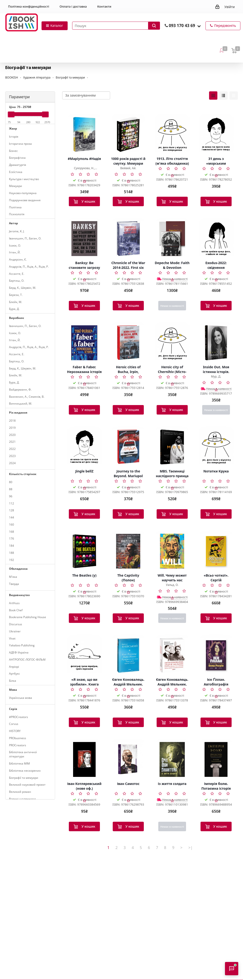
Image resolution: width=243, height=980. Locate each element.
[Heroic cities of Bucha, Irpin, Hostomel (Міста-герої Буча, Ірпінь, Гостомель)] (128, 343)
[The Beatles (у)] (84, 551)
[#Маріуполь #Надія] (84, 134)
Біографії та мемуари (24, 778)
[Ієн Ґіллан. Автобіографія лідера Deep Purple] (216, 655)
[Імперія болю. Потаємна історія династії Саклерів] (216, 759)
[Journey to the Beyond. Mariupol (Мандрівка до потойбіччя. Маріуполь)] (128, 447)
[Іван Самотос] (128, 759)
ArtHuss (14, 603)
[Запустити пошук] (154, 26)
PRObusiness (18, 738)
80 (11, 482)
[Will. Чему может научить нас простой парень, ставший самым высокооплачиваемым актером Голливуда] (172, 551)
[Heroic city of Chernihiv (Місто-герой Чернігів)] (172, 343)
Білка (13, 681)
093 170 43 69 (182, 26)
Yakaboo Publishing (22, 645)
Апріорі (14, 667)
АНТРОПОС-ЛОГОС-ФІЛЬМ (27, 660)
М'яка (13, 577)
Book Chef (16, 610)
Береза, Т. (16, 295)
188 (12, 553)
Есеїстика (16, 172)
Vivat (12, 638)
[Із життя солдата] (172, 759)
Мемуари (16, 186)
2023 (12, 456)
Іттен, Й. (15, 252)
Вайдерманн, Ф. (20, 390)
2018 (12, 421)
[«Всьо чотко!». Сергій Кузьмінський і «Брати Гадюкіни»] (216, 551)
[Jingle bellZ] (84, 447)
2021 (12, 442)
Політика (15, 207)
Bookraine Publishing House (28, 617)
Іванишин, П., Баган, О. (25, 238)
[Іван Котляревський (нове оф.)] (84, 759)
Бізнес (13, 151)
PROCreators (18, 745)
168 (12, 532)
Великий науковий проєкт (27, 785)
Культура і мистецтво (24, 179)
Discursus (16, 624)
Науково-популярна (23, 193)
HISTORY (15, 731)
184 (12, 546)
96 (11, 496)
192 (12, 560)
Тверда (14, 584)
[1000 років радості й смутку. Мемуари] (128, 134)
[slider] (11, 114)
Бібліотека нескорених (25, 771)
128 (12, 510)
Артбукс (14, 674)
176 (12, 539)
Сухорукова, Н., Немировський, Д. (84, 170)
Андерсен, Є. (18, 259)
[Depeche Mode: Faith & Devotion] (172, 238)
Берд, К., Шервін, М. (23, 288)
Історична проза (20, 144)
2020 (12, 435)
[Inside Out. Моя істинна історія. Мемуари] (216, 343)
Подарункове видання (25, 200)
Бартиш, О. (17, 281)
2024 (12, 463)
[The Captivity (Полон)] (128, 551)
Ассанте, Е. (17, 274)
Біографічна (17, 158)
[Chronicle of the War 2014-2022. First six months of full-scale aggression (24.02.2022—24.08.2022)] (128, 238)
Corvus (14, 724)
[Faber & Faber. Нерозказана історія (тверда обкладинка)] (84, 343)
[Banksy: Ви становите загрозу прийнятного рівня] (84, 238)
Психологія (17, 214)
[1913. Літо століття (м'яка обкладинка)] (172, 134)
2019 (12, 428)
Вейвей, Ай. (128, 168)
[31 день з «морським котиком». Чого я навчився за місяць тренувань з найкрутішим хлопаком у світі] (216, 134)
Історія (14, 137)
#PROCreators (19, 717)
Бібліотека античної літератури (23, 754)
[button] (199, 26)
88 (11, 489)
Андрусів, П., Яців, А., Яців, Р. (29, 267)
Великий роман (20, 792)
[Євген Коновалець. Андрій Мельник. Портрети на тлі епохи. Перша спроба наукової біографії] (128, 655)
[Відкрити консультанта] (232, 969)
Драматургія (18, 165)
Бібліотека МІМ (19, 763)
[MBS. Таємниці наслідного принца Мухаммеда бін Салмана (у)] (172, 447)
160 (12, 525)
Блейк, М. (16, 302)
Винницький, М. (21, 404)
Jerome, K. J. (17, 231)
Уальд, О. (172, 585)
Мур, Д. (216, 376)
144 (12, 517)
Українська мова (21, 698)
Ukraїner (15, 631)
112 (12, 503)
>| (191, 848)
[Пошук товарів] (116, 26)
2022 (12, 449)
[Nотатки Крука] (216, 447)
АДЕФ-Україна (19, 652)
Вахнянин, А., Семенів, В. (27, 397)
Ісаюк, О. (15, 245)
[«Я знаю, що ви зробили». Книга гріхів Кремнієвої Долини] (84, 655)
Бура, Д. (14, 309)
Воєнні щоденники (22, 799)
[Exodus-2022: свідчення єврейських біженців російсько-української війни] (216, 238)
